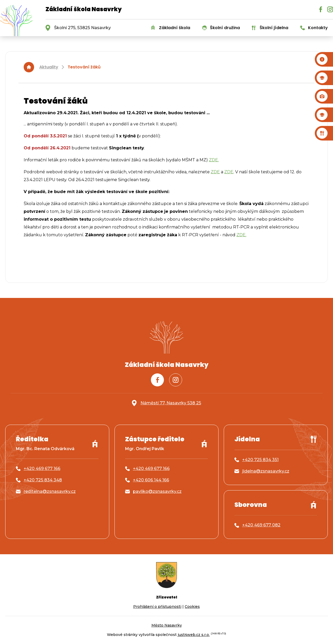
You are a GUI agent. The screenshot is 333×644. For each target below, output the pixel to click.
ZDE (215, 172)
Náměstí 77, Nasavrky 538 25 (171, 403)
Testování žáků (84, 67)
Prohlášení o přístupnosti (157, 607)
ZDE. (214, 160)
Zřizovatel (167, 597)
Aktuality (49, 67)
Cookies (192, 607)
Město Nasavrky (167, 625)
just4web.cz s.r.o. (194, 635)
